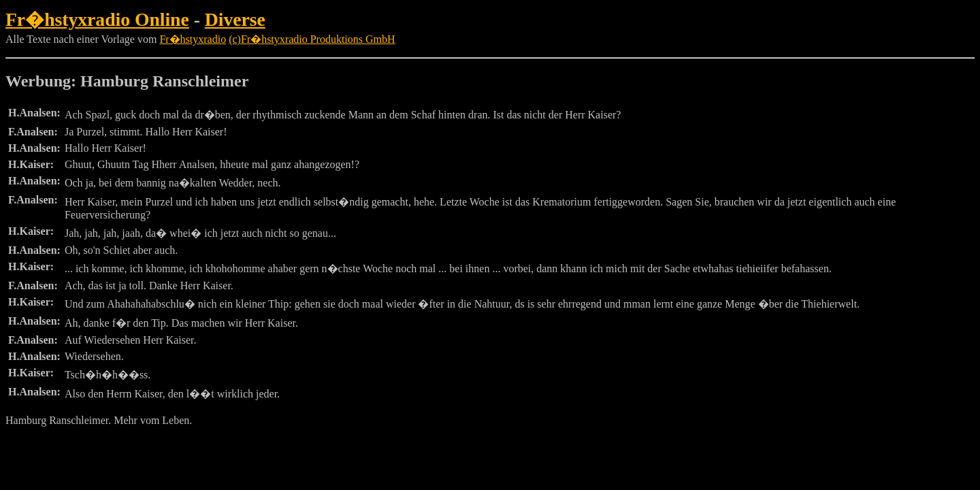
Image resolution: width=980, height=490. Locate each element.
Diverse (235, 19)
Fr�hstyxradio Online (97, 19)
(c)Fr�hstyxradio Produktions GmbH (312, 39)
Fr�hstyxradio (193, 39)
